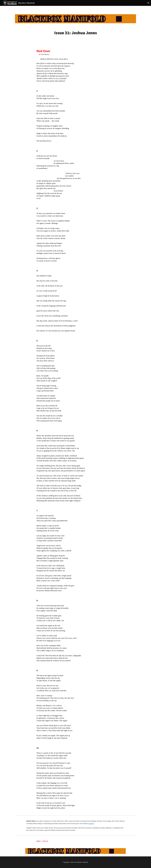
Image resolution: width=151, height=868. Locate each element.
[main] (75, 33)
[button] (148, 3)
